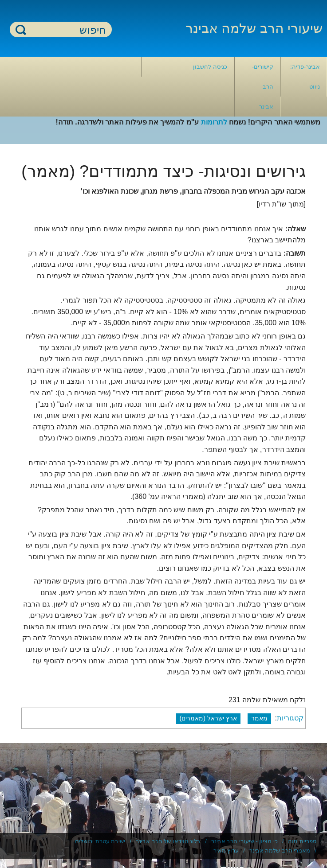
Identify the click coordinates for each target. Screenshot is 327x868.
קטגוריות (290, 718)
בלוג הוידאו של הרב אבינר (168, 841)
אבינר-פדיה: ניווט (305, 77)
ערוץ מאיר (226, 850)
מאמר (259, 718)
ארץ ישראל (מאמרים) (209, 718)
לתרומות (214, 122)
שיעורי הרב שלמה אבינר (254, 28)
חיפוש (21, 29)
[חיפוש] (66, 30)
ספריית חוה (302, 841)
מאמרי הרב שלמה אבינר (280, 850)
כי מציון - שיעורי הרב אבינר (244, 841)
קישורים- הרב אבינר (263, 87)
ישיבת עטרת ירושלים (100, 841)
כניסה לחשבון (210, 67)
